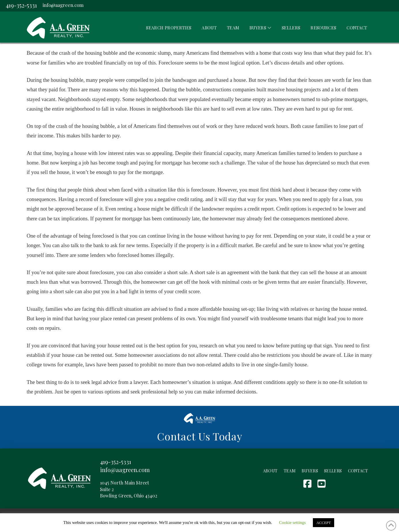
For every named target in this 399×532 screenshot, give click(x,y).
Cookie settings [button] (293, 522)
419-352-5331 (21, 5)
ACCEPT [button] (324, 523)
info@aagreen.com (63, 5)
